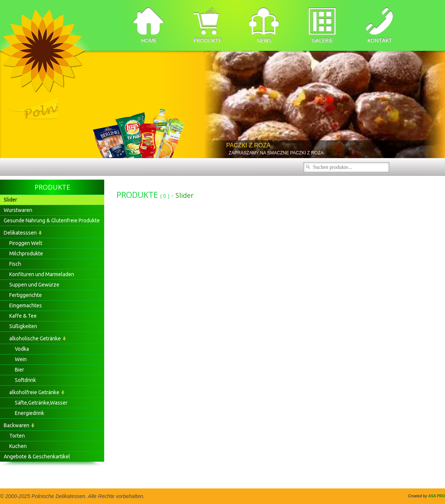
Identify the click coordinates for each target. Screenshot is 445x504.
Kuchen (18, 446)
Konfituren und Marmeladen (42, 274)
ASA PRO (437, 496)
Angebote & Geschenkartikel (37, 456)
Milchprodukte (26, 253)
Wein (21, 359)
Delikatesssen (20, 233)
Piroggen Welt (26, 243)
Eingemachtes (26, 305)
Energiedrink (29, 413)
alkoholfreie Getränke (34, 392)
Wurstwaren (18, 210)
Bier (19, 370)
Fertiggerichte (26, 295)
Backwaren (17, 425)
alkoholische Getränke (35, 338)
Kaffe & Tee (23, 316)
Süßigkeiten (23, 326)
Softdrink (25, 380)
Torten (17, 436)
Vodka (22, 349)
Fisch (15, 264)
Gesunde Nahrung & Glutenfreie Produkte (52, 220)
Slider (10, 200)
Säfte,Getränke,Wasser (41, 403)
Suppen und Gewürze (34, 285)
